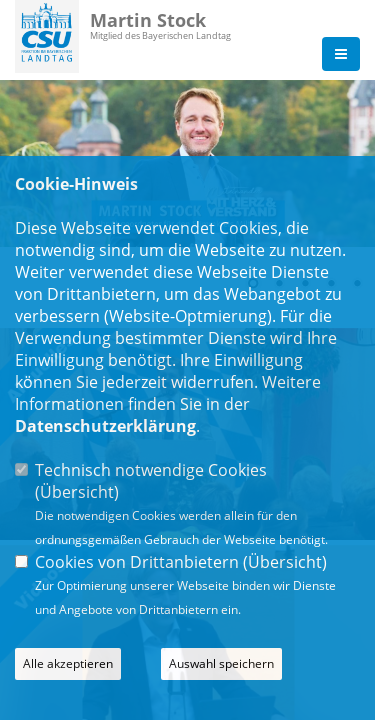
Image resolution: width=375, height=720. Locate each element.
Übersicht (77, 492)
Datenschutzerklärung (105, 426)
